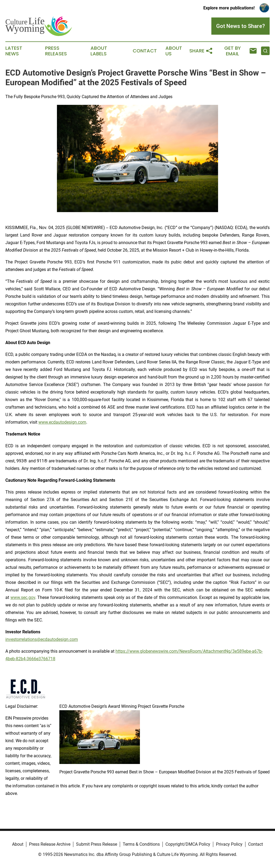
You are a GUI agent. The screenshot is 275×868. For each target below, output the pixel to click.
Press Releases (56, 51)
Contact (145, 51)
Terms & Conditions (141, 844)
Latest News (14, 51)
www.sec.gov (23, 597)
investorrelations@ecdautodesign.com (42, 639)
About (18, 844)
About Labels (99, 51)
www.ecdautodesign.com (62, 422)
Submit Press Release (97, 844)
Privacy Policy (229, 844)
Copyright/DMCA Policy (188, 844)
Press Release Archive (50, 844)
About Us (174, 51)
